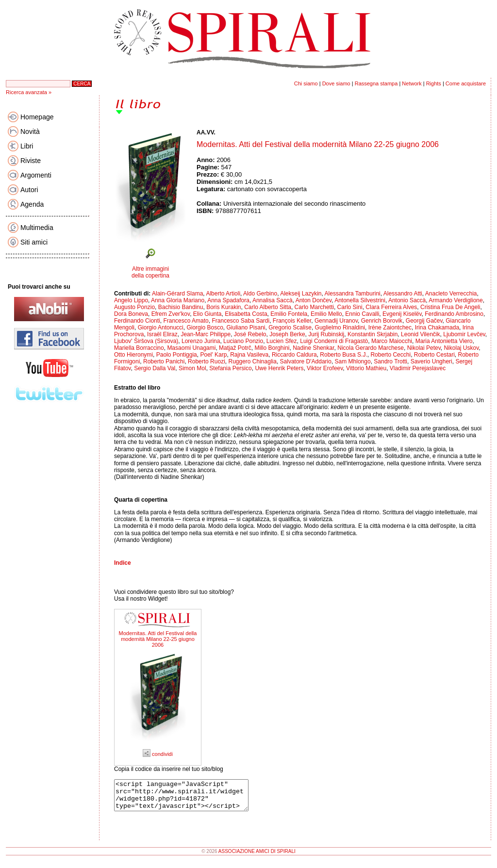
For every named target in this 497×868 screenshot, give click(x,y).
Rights (434, 83)
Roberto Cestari (434, 355)
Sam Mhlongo (353, 361)
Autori (29, 190)
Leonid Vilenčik (421, 334)
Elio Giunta (207, 314)
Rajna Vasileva (249, 355)
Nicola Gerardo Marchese (371, 348)
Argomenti (36, 175)
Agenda (32, 204)
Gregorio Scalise (290, 328)
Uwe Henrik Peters (279, 368)
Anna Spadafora (228, 300)
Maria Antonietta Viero (444, 341)
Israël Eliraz (162, 334)
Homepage (37, 117)
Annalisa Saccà (273, 300)
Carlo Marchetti (314, 307)
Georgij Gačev (424, 321)
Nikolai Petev (424, 348)
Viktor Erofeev (325, 368)
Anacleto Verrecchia (451, 294)
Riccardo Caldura (294, 355)
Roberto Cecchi (390, 355)
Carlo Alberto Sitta (268, 307)
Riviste (31, 161)
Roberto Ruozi (207, 361)
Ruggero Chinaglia (252, 361)
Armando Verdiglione (456, 300)
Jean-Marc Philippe (206, 334)
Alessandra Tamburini (353, 294)
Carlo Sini (350, 307)
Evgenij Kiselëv (402, 314)
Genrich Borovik (382, 321)
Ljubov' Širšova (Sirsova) (146, 341)
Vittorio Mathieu (366, 368)
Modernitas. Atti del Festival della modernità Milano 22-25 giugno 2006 (158, 639)
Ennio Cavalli (362, 314)
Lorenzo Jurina (201, 341)
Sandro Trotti (390, 361)
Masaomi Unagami (191, 348)
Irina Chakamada (437, 328)
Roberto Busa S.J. (343, 355)
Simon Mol (192, 368)
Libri (27, 146)
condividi (158, 754)
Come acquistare (466, 83)
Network (412, 83)
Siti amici (34, 242)
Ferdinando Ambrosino (454, 314)
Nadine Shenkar (313, 348)
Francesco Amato (186, 321)
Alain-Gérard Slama (177, 294)
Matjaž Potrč (235, 348)
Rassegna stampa (376, 83)
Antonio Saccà (407, 300)
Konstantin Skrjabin (373, 334)
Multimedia (37, 228)
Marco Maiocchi (392, 341)
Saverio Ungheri (431, 361)
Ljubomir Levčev (464, 334)
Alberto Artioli (223, 294)
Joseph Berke (287, 334)
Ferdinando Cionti (137, 321)
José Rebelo (250, 334)
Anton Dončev (314, 300)
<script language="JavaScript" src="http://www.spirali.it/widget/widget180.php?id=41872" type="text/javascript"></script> (189, 798)
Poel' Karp (213, 355)
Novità (30, 131)
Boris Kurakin (224, 307)
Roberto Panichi (164, 361)
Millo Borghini (272, 348)
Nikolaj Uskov (461, 348)
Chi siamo (306, 83)
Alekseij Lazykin (301, 294)
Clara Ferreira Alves (391, 307)
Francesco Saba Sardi (240, 321)
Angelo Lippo (131, 300)
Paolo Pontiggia (177, 355)
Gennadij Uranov (336, 321)
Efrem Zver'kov (171, 314)
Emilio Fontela (289, 314)
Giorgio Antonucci (161, 328)
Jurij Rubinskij (326, 334)
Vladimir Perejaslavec (418, 368)
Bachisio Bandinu (181, 307)
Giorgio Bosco (205, 328)
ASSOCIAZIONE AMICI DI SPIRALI (257, 857)
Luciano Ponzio (243, 341)
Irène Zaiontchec (390, 328)
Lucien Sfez (282, 341)
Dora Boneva (131, 314)
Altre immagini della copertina (150, 272)
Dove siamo (336, 83)
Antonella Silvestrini (360, 300)
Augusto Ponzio (134, 307)
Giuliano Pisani (246, 328)
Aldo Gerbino (260, 294)
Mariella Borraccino (139, 348)
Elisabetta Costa (246, 314)
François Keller (292, 321)
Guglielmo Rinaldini (340, 328)
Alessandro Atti (403, 294)
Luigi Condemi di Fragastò (334, 341)
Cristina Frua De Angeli (450, 307)
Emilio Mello (326, 314)
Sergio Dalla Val (155, 368)
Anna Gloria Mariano (178, 300)
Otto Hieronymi (133, 355)
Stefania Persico (230, 368)
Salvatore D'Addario (306, 361)
